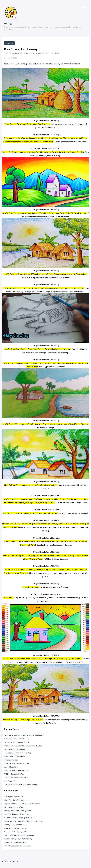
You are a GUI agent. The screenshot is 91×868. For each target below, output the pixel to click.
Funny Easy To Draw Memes (16, 842)
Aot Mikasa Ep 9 (11, 767)
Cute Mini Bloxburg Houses (16, 828)
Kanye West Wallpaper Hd (15, 756)
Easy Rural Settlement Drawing (17, 763)
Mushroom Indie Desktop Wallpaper (19, 835)
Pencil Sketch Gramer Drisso (16, 770)
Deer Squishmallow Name (15, 749)
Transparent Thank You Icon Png (18, 753)
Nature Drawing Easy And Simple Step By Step (23, 746)
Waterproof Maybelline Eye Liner (18, 811)
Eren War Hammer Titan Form (17, 814)
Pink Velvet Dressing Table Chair (18, 846)
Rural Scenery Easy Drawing (21, 49)
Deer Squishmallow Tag (14, 807)
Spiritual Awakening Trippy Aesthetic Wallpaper (24, 735)
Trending (9, 43)
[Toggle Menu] (85, 6)
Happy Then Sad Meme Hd (15, 825)
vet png (8, 23)
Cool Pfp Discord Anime (14, 739)
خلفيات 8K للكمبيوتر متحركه (15, 832)
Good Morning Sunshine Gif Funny (18, 839)
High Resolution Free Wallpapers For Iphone (22, 803)
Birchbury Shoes (11, 760)
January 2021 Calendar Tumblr (17, 742)
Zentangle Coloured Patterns (16, 777)
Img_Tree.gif (10, 781)
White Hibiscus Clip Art (14, 774)
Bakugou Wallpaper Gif (14, 796)
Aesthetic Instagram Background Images (21, 784)
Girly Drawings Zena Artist (15, 800)
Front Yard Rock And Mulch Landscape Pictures (24, 821)
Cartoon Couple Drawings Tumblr (18, 818)
